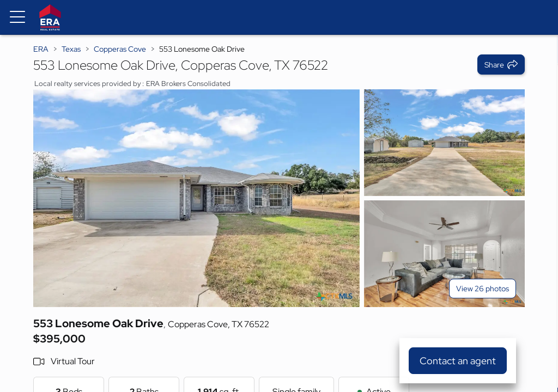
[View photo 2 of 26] (444, 143)
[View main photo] (196, 198)
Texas (71, 49)
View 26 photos (483, 289)
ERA (41, 49)
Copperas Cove (120, 49)
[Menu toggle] (17, 17)
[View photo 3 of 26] (444, 254)
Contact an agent (458, 361)
